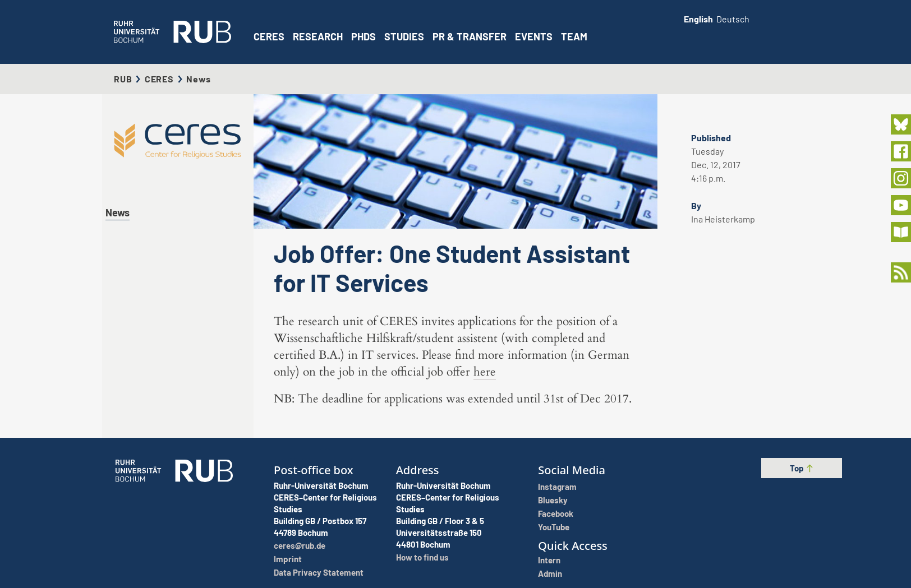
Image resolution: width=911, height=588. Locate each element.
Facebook (556, 513)
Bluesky (553, 500)
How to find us (422, 557)
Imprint (288, 559)
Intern (549, 560)
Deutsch (733, 19)
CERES (269, 36)
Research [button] (318, 36)
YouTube (554, 527)
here (485, 372)
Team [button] (574, 36)
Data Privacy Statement (319, 572)
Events (534, 36)
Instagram (557, 487)
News (118, 212)
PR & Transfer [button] (470, 36)
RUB (123, 79)
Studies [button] (404, 36)
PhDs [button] (364, 36)
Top (802, 468)
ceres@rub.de (300, 545)
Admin (550, 573)
